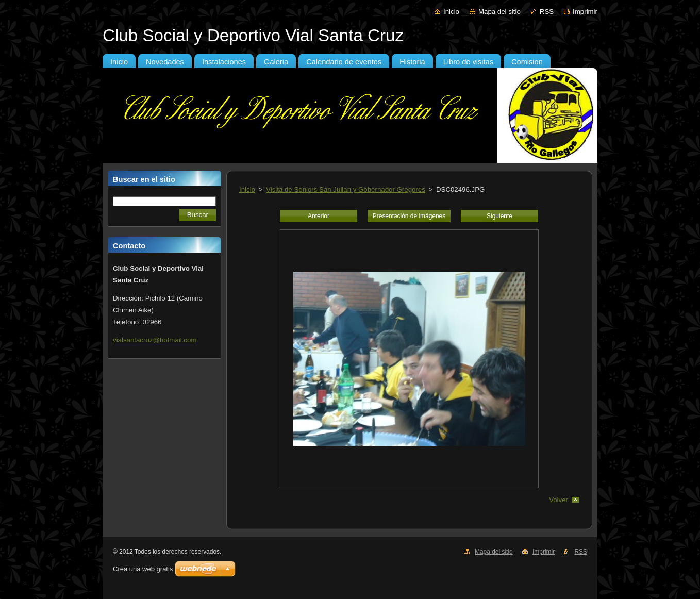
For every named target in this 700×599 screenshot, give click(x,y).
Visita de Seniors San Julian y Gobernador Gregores (346, 189)
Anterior (319, 216)
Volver (559, 500)
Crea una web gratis (143, 569)
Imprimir (585, 12)
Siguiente (499, 216)
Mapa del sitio (499, 12)
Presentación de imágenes (409, 216)
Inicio (451, 12)
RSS (547, 12)
